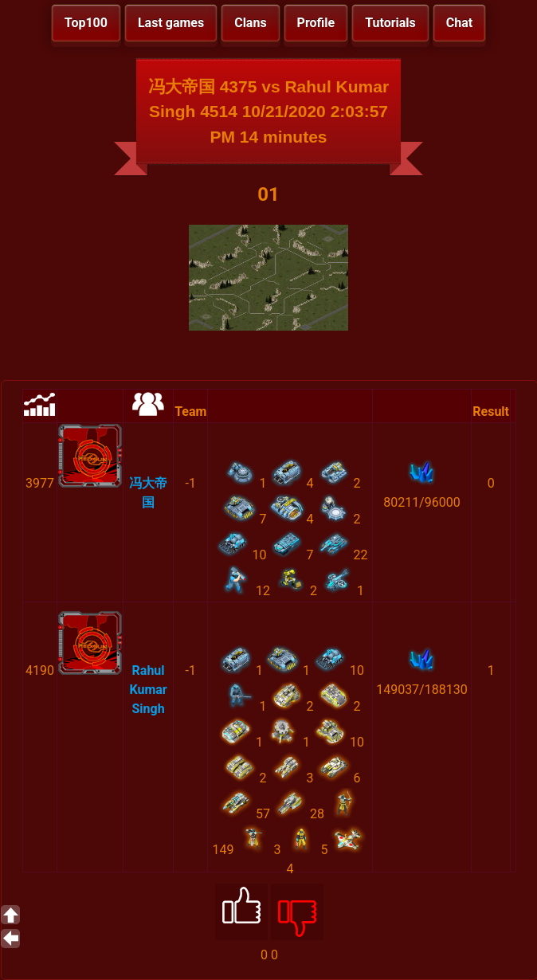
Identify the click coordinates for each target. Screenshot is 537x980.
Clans (250, 23)
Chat (459, 23)
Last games (171, 23)
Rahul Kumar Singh (148, 690)
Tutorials (390, 23)
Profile (316, 23)
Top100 (86, 23)
